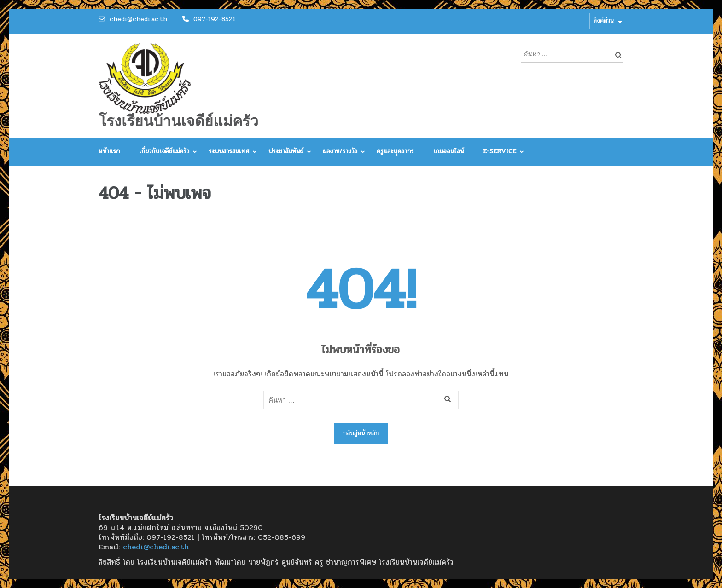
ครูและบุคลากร (395, 151)
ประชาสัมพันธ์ (286, 151)
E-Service (500, 151)
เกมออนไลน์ (448, 151)
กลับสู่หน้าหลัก (361, 433)
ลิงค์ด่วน (604, 20)
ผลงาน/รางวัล (340, 151)
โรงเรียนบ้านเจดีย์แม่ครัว (178, 121)
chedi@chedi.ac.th (138, 19)
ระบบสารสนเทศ (229, 151)
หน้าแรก (109, 151)
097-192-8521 (214, 19)
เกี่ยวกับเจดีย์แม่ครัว (164, 151)
